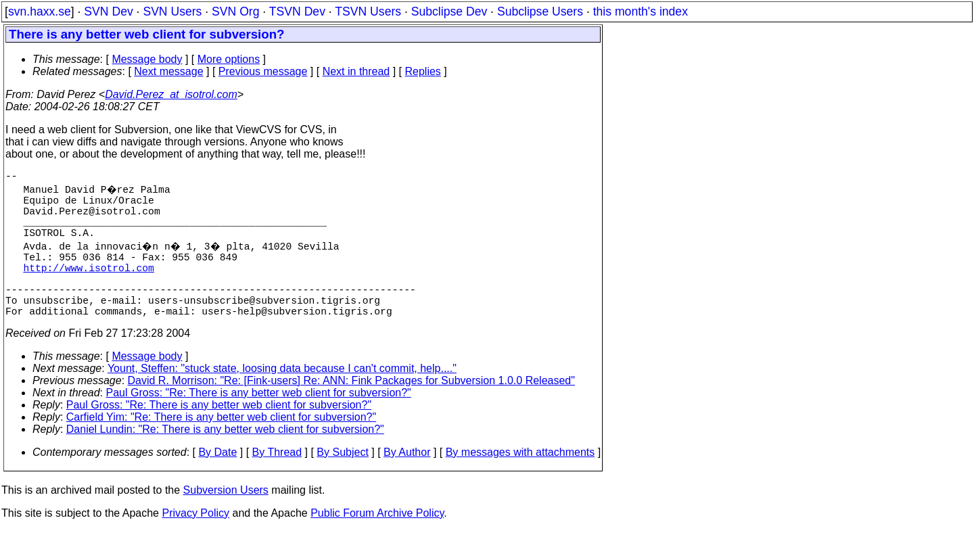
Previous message (263, 71)
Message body (147, 59)
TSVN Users (368, 11)
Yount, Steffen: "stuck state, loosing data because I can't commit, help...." (282, 398)
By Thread (277, 482)
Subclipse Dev (449, 11)
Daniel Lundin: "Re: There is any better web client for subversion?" (225, 459)
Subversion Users (226, 520)
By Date (217, 482)
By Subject (342, 482)
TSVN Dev (297, 11)
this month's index (641, 11)
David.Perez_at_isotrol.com (171, 94)
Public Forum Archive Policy (377, 543)
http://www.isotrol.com (88, 286)
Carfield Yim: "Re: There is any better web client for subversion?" (221, 447)
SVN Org (235, 11)
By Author (407, 482)
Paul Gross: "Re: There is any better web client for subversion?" (259, 422)
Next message (168, 71)
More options (229, 59)
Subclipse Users (540, 11)
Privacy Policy (195, 543)
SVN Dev (108, 11)
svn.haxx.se (40, 11)
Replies (423, 71)
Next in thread (356, 71)
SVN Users (172, 11)
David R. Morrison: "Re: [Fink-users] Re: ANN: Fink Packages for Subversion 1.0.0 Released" (351, 410)
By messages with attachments (520, 482)
